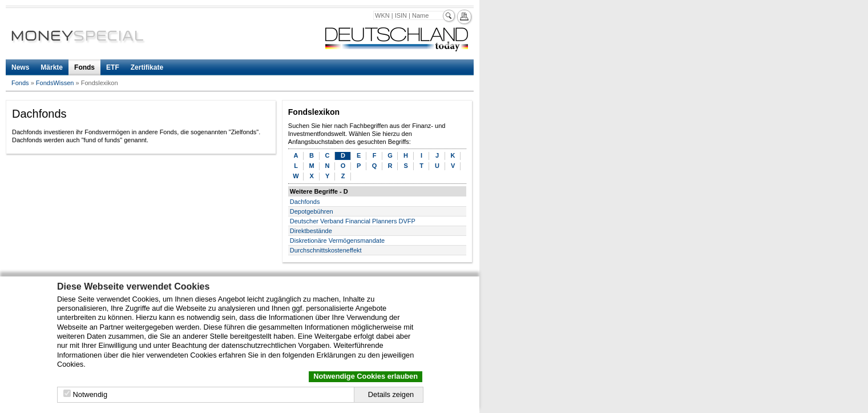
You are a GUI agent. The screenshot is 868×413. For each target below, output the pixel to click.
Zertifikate (147, 67)
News (20, 67)
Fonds (84, 67)
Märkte (52, 67)
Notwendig (90, 394)
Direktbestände (311, 231)
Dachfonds (305, 202)
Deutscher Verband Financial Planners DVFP (353, 221)
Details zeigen (391, 394)
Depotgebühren (312, 211)
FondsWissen (55, 83)
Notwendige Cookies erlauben (366, 376)
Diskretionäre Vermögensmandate (337, 240)
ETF (113, 67)
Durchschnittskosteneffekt (326, 250)
